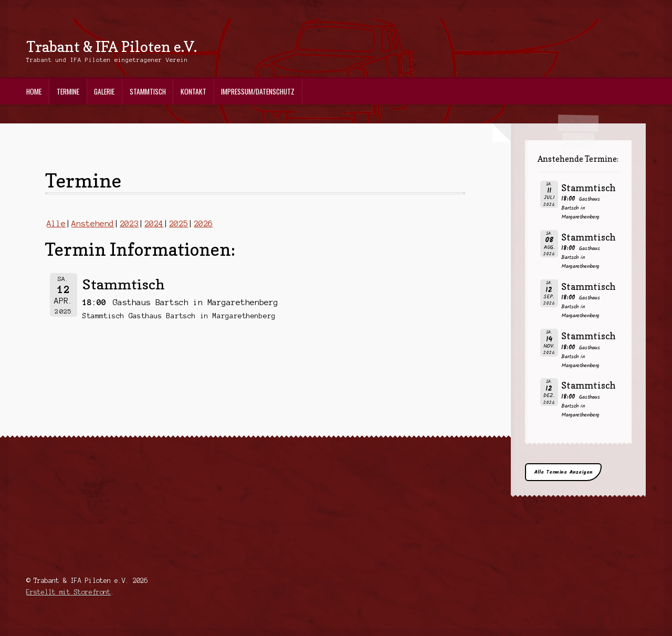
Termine (68, 91)
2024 (154, 224)
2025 (178, 224)
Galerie (104, 91)
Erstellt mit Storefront (69, 592)
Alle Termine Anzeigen (563, 472)
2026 (203, 224)
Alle (56, 224)
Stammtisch (148, 91)
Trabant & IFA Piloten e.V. (112, 46)
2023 (129, 224)
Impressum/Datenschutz (258, 91)
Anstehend (93, 224)
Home (34, 91)
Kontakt (193, 91)
